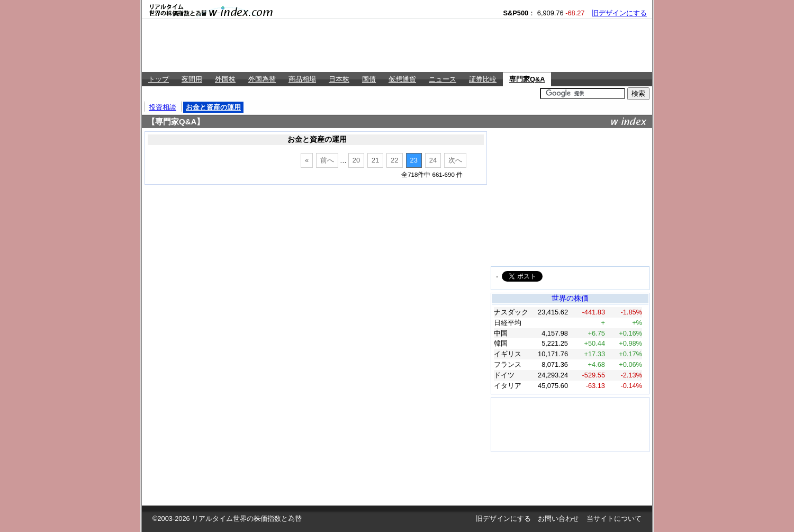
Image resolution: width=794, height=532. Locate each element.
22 (394, 160)
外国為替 (262, 79)
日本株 (339, 79)
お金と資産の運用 (213, 107)
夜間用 (192, 79)
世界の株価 (570, 298)
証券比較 (483, 79)
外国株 (225, 79)
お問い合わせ (558, 519)
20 (356, 160)
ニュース (443, 79)
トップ (159, 79)
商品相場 (302, 79)
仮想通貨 (402, 79)
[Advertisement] (397, 46)
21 (375, 160)
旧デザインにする (619, 13)
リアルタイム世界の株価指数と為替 (247, 519)
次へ (455, 160)
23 (414, 160)
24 (433, 160)
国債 (369, 79)
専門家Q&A (527, 79)
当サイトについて (614, 519)
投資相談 (163, 107)
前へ (327, 160)
